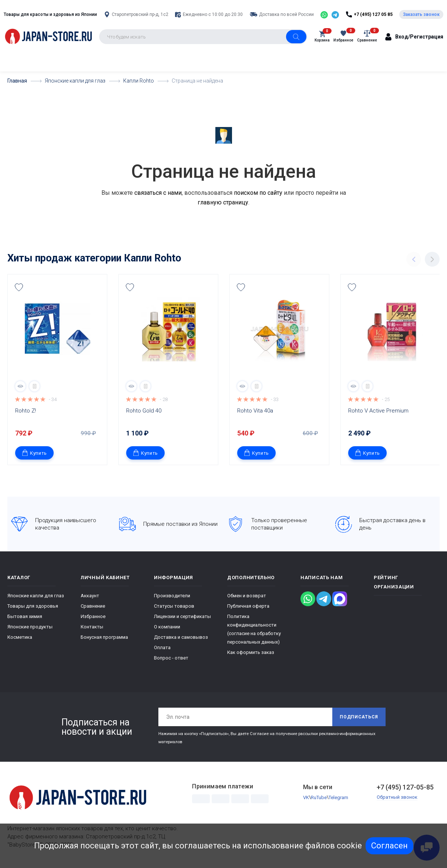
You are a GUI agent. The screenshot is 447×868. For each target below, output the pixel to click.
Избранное (93, 616)
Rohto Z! (26, 411)
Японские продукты (30, 627)
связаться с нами (158, 193)
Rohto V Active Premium (378, 411)
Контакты (92, 627)
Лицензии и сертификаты (182, 616)
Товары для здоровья (33, 606)
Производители (172, 596)
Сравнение (93, 606)
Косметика (20, 637)
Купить (34, 453)
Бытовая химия (25, 616)
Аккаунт (90, 596)
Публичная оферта (248, 606)
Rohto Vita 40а (255, 411)
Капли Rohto (153, 258)
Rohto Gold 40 (144, 411)
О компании (167, 627)
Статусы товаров (174, 606)
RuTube (319, 797)
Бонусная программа (104, 637)
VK (306, 797)
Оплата (162, 647)
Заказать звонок (421, 14)
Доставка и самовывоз (181, 637)
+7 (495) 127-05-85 (405, 787)
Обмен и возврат (247, 596)
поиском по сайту (258, 193)
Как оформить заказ (251, 652)
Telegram (338, 797)
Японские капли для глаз (36, 596)
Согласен (389, 846)
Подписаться (359, 717)
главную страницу (223, 202)
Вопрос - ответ (171, 658)
